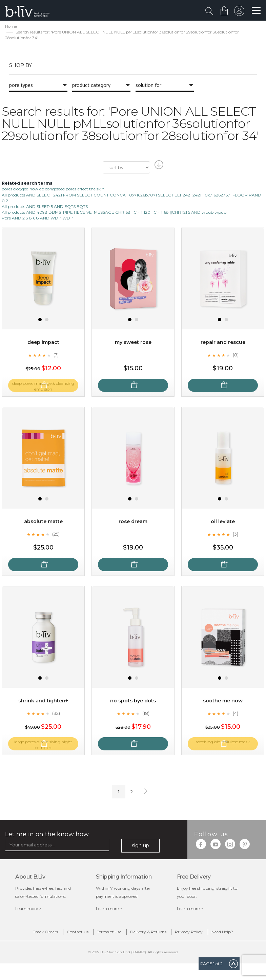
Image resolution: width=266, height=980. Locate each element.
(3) (236, 535)
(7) (56, 356)
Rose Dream (133, 522)
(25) (56, 535)
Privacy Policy (224, 934)
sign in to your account (238, 13)
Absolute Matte (43, 522)
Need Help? (138, 947)
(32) (56, 714)
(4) (236, 714)
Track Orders (30, 934)
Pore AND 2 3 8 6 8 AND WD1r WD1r (37, 219)
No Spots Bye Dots (133, 702)
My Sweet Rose (133, 343)
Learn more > (28, 909)
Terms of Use (119, 934)
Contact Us (75, 934)
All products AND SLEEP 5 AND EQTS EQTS (45, 207)
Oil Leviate (223, 522)
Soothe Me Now (223, 702)
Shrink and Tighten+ (43, 702)
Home (11, 27)
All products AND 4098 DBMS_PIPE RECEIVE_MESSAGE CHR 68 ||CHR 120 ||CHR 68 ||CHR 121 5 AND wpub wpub (114, 213)
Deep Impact (43, 343)
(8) (236, 356)
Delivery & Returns (171, 934)
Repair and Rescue (223, 343)
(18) (146, 714)
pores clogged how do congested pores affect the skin (53, 190)
